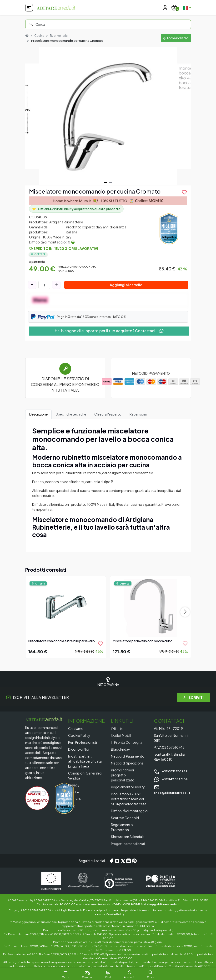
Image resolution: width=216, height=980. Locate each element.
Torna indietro (176, 38)
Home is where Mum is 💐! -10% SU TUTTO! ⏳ (108, 201)
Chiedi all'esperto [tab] (108, 414)
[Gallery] (108, 116)
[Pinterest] (134, 861)
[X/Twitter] (123, 861)
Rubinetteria (60, 36)
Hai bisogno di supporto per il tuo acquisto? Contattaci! (109, 331)
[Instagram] (117, 861)
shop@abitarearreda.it (163, 904)
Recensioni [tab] (138, 414)
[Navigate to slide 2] (111, 183)
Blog (72, 806)
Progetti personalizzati (129, 844)
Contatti (75, 799)
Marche (74, 792)
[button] (156, 972)
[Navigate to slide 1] (106, 183)
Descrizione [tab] (38, 414)
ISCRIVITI (193, 697)
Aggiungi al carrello (126, 285)
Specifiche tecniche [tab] (71, 414)
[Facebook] (111, 861)
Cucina (40, 36)
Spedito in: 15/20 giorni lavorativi (66, 249)
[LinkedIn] (129, 861)
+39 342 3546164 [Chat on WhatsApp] (172, 779)
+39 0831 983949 (172, 771)
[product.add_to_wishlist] (184, 192)
